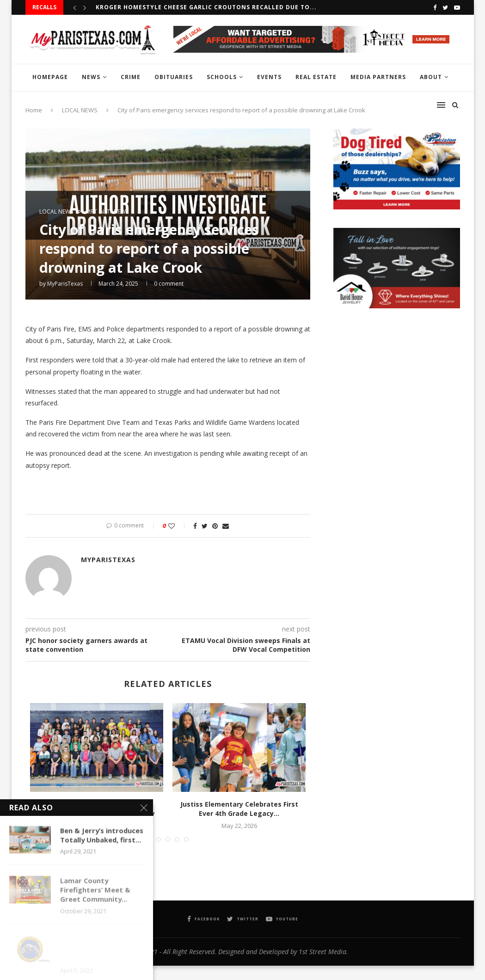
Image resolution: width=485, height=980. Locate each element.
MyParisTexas (65, 284)
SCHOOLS (222, 77)
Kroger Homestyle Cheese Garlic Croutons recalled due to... (206, 7)
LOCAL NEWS (56, 212)
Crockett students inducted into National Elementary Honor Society (96, 809)
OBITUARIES (174, 77)
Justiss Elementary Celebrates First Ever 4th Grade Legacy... (239, 809)
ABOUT (431, 77)
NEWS (91, 77)
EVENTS (269, 77)
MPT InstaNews (107, 212)
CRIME (131, 77)
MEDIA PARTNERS (378, 77)
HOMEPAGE (50, 77)
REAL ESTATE (316, 77)
